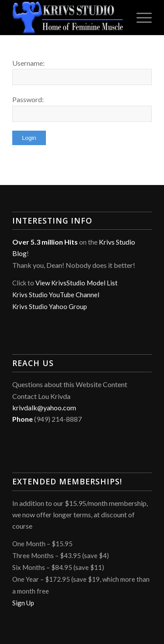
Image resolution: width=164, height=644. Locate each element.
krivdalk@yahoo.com (44, 407)
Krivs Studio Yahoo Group (50, 306)
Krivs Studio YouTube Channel (56, 295)
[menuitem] (140, 18)
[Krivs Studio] (68, 18)
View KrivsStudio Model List (77, 283)
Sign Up (23, 603)
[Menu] (140, 18)
